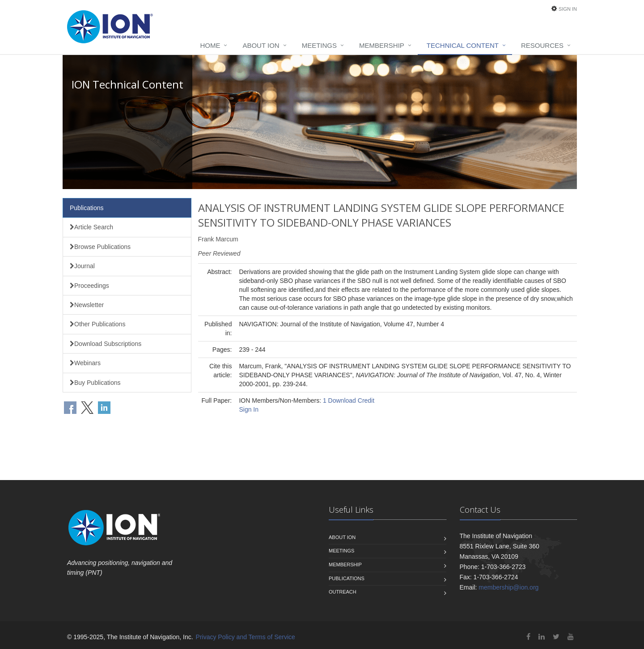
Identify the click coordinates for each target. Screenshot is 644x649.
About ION (261, 45)
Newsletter (87, 305)
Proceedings (89, 286)
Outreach (343, 592)
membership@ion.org (508, 587)
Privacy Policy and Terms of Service (246, 637)
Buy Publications (95, 383)
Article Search (91, 227)
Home (210, 45)
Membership (382, 45)
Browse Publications (100, 247)
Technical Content (463, 45)
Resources (542, 45)
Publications (87, 208)
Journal (82, 266)
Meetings (319, 45)
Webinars (85, 363)
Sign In (568, 9)
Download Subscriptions (106, 344)
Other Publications (97, 324)
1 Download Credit (349, 400)
